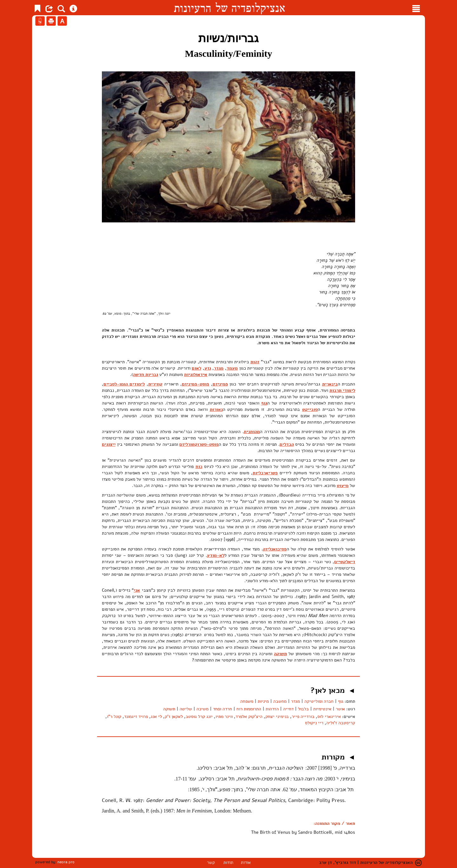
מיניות (263, 701)
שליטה (186, 709)
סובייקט (310, 409)
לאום (196, 368)
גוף (264, 403)
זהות (255, 362)
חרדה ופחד (222, 709)
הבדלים (287, 444)
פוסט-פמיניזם (195, 384)
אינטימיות (322, 709)
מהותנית (252, 432)
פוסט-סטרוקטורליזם (199, 444)
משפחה (247, 701)
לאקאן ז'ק (174, 717)
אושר (340, 709)
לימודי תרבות (342, 390)
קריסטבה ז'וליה (341, 723)
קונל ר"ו (114, 717)
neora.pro (66, 862)
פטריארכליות (265, 473)
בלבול (303, 709)
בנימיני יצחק (277, 717)
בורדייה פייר (303, 717)
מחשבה (280, 701)
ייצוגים (109, 444)
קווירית (155, 384)
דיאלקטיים (345, 562)
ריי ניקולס (314, 723)
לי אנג (156, 717)
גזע (208, 368)
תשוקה (280, 654)
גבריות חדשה (146, 375)
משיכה (202, 709)
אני (137, 590)
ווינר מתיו (224, 717)
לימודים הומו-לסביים (124, 384)
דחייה (288, 709)
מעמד (232, 368)
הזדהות (272, 709)
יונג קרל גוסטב (199, 717)
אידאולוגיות (196, 375)
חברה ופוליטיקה (319, 701)
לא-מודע (216, 555)
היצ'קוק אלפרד (249, 717)
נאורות (216, 409)
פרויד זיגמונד (136, 717)
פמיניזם (220, 384)
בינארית (330, 384)
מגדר (219, 368)
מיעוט (343, 486)
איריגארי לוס (329, 717)
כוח (199, 467)
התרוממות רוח (249, 709)
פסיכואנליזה (275, 549)
